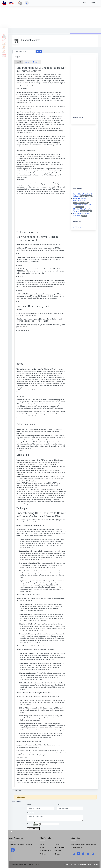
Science (4, 56)
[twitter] (88, 854)
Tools (4, 48)
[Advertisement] (50, 14)
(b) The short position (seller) (41, 265)
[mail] (74, 854)
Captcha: (30, 824)
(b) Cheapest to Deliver (41, 254)
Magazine (57, 854)
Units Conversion (60, 847)
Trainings (43, 854)
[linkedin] (79, 853)
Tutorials (4, 40)
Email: (59, 805)
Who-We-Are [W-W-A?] (82, 864)
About (85, 3)
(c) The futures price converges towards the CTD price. (41, 290)
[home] (9, 3)
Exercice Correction (24, 330)
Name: (29, 805)
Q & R (42, 847)
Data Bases (58, 851)
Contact (67, 864)
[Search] (27, 3)
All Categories (77, 227)
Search (39, 52)
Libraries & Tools (46, 851)
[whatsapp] (93, 854)
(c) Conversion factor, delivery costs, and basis (41, 277)
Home (4, 36)
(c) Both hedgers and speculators (41, 302)
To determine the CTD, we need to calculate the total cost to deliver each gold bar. (41, 330)
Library (4, 52)
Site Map (74, 864)
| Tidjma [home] (36, 864)
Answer (20, 254)
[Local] (20, 3)
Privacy (90, 864)
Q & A (4, 44)
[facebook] (13, 850)
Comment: (30, 813)
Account (93, 3)
